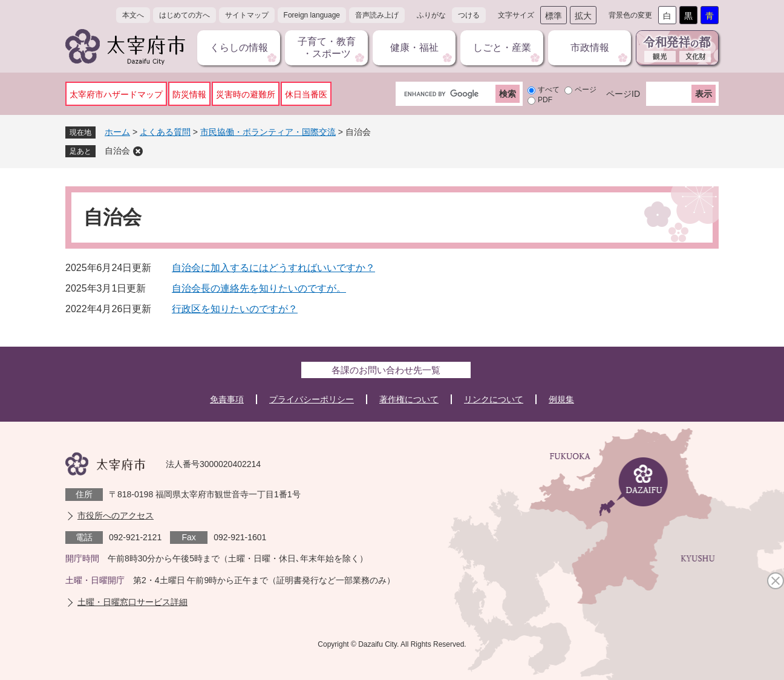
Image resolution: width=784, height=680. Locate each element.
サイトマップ (247, 15)
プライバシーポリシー (312, 399)
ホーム (117, 132)
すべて (549, 90)
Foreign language (312, 15)
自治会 (117, 151)
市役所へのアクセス (116, 515)
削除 (138, 151)
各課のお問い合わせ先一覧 (386, 370)
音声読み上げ (377, 15)
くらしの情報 (239, 47)
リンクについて (494, 399)
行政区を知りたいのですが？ (235, 309)
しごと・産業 (502, 47)
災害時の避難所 (246, 94)
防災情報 (189, 94)
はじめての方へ (185, 15)
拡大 (583, 16)
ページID (623, 94)
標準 (554, 16)
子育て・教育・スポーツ (327, 47)
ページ (586, 90)
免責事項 (227, 399)
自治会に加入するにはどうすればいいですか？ (273, 268)
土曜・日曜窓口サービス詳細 (132, 602)
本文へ (133, 15)
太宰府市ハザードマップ (116, 94)
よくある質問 (165, 132)
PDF (545, 100)
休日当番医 (306, 94)
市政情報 (590, 47)
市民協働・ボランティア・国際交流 (268, 132)
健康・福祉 (414, 47)
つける (469, 15)
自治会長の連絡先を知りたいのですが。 (259, 288)
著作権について (409, 399)
